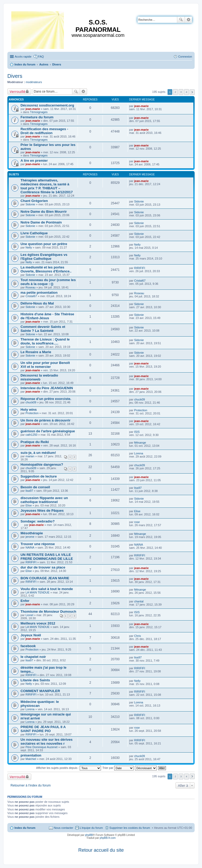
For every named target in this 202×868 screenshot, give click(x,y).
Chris (138, 636)
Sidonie (30, 204)
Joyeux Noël (31, 635)
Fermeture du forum (37, 117)
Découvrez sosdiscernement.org (47, 105)
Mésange (140, 443)
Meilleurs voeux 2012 (38, 623)
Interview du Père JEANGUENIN (47, 388)
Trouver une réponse (38, 544)
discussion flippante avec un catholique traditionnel (44, 500)
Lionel (29, 615)
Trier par (118, 768)
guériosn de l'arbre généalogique (48, 431)
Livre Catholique (34, 233)
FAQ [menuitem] (41, 57)
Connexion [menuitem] (185, 57)
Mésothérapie (32, 533)
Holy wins (29, 410)
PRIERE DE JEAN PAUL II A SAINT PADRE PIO (43, 729)
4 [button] (186, 92)
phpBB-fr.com (108, 838)
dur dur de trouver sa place (43, 567)
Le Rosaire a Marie (36, 352)
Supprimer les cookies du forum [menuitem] (130, 828)
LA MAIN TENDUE (38, 592)
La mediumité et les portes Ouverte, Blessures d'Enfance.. (46, 269)
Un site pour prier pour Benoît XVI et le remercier (45, 365)
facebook (28, 646)
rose (137, 522)
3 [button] (181, 92)
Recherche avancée (188, 20)
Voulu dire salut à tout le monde (47, 589)
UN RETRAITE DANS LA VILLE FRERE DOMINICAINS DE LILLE (47, 557)
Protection (32, 413)
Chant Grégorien (34, 201)
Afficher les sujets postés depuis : (69, 768)
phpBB (89, 835)
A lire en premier (34, 161)
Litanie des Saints (35, 680)
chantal (139, 601)
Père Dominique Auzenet (42, 747)
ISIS (137, 432)
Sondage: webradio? (38, 521)
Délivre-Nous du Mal (37, 303)
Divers (15, 76)
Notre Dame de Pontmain (41, 222)
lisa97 (29, 491)
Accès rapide (23, 57)
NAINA (30, 547)
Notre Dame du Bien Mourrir (44, 212)
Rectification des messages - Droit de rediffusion (44, 131)
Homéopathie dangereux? (42, 465)
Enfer (25, 601)
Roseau (31, 287)
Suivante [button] (192, 92)
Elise (29, 505)
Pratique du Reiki (35, 442)
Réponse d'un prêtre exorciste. (46, 399)
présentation (31, 755)
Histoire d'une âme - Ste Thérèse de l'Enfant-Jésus (47, 316)
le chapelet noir (33, 657)
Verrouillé (17, 92)
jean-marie (33, 109)
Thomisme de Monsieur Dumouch (48, 611)
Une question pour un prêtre (44, 244)
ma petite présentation (39, 293)
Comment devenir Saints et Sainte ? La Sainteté (43, 329)
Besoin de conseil (35, 487)
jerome (30, 537)
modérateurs (34, 82)
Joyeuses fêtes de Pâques (42, 511)
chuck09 (31, 402)
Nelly (29, 247)
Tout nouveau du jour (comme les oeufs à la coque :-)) (48, 282)
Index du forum (25, 828)
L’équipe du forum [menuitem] (91, 828)
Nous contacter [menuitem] (63, 828)
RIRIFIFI (140, 268)
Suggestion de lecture (39, 476)
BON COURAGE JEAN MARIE (45, 578)
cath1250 (31, 435)
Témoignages (39, 112)
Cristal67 (140, 281)
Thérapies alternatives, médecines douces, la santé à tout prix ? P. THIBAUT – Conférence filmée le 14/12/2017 (47, 186)
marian (30, 456)
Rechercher (181, 20)
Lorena (139, 453)
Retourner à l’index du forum (31, 785)
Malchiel (31, 759)
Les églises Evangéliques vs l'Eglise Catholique (44, 257)
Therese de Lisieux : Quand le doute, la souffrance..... (45, 341)
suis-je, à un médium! (38, 453)
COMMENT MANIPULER (40, 691)
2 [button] (175, 92)
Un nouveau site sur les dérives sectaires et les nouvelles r (47, 742)
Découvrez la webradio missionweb (39, 377)
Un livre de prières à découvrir (46, 420)
